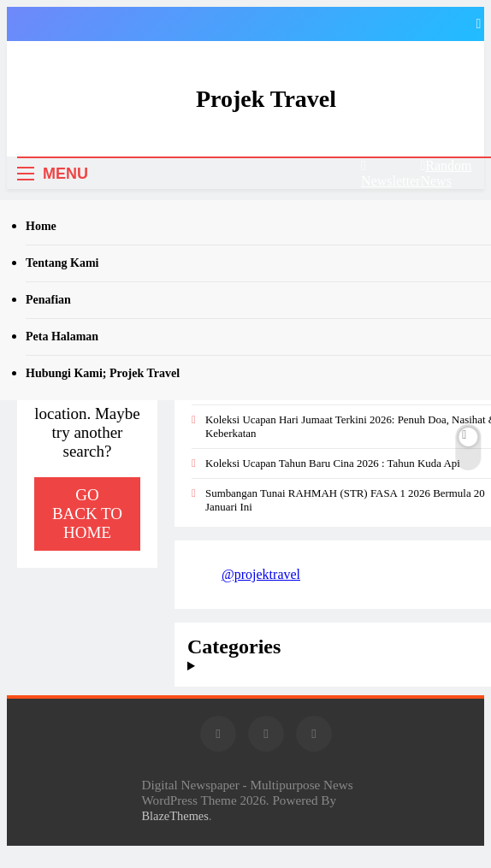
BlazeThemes (175, 816)
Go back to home (87, 514)
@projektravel (261, 574)
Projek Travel (266, 99)
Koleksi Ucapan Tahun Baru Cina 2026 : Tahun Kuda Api (333, 463)
